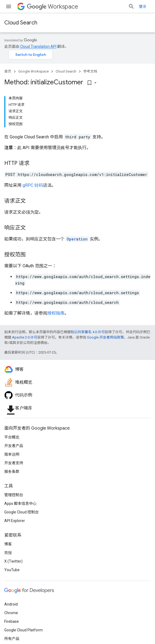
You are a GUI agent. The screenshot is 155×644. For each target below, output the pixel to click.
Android (11, 604)
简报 (8, 553)
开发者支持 (14, 463)
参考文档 (90, 71)
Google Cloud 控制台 (21, 512)
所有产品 (12, 639)
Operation (77, 239)
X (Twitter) (13, 561)
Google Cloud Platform (24, 630)
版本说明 (12, 454)
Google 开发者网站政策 (105, 337)
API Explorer (15, 521)
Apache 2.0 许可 (25, 337)
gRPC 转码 (33, 185)
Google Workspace (33, 71)
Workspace (53, 7)
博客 (8, 544)
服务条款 (12, 472)
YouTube (12, 570)
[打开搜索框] (131, 6)
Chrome (11, 613)
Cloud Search (21, 23)
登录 (143, 6)
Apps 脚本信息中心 (20, 503)
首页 (8, 71)
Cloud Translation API (38, 46)
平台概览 (12, 437)
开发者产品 (14, 446)
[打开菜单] (9, 6)
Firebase (12, 621)
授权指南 (56, 313)
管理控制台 (14, 495)
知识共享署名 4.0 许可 (88, 332)
